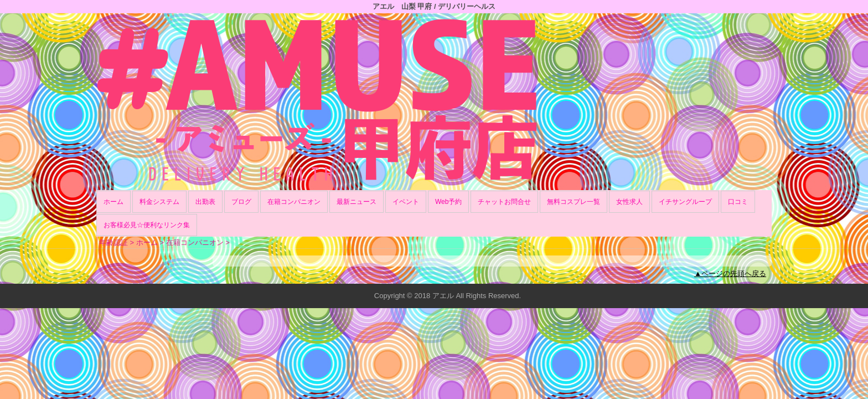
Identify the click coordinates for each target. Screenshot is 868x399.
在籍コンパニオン (294, 202)
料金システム (159, 202)
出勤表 (205, 202)
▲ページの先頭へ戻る (730, 273)
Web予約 (448, 202)
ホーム (113, 202)
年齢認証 (113, 242)
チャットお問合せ (504, 202)
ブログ (241, 202)
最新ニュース (356, 202)
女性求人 (629, 202)
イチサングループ (685, 202)
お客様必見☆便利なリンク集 (147, 225)
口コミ (738, 202)
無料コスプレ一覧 (573, 202)
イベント (406, 202)
